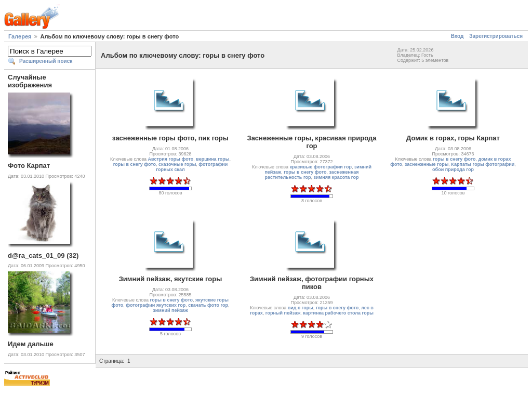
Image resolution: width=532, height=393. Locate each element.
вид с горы (301, 308)
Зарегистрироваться (496, 36)
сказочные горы (177, 164)
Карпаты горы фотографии (483, 164)
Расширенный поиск (46, 61)
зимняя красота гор (336, 177)
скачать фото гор (208, 305)
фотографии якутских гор (156, 305)
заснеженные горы (427, 164)
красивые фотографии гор (320, 167)
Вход (457, 36)
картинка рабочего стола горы (338, 313)
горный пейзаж (283, 313)
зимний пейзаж (170, 310)
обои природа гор (453, 169)
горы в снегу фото (135, 164)
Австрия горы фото (171, 159)
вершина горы (212, 159)
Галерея (20, 36)
